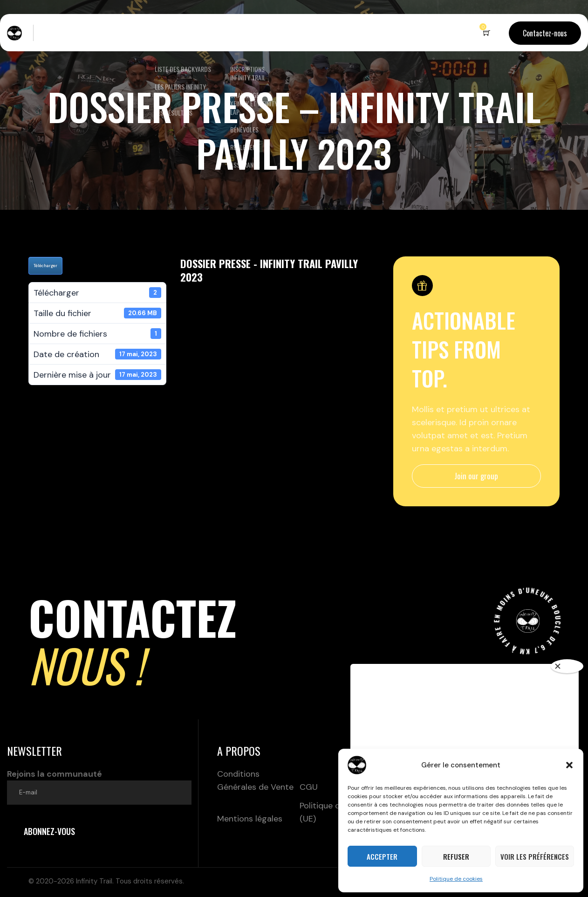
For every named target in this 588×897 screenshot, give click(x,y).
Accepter (382, 856)
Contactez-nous (545, 33)
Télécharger (45, 266)
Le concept (120, 33)
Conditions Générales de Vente (255, 780)
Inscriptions (244, 33)
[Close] (567, 666)
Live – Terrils (66, 33)
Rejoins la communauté (99, 787)
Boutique (303, 33)
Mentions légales (250, 819)
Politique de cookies (456, 879)
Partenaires (352, 33)
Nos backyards (176, 33)
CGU (309, 787)
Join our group (476, 476)
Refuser (456, 856)
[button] (569, 765)
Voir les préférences (535, 856)
